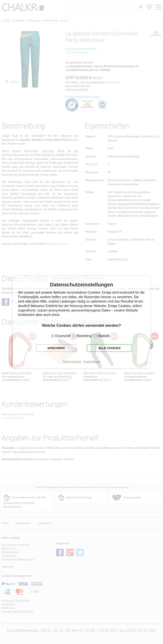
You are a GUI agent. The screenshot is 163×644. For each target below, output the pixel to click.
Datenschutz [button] (72, 362)
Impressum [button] (92, 362)
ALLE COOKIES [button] (109, 348)
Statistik (104, 336)
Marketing (84, 336)
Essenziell (63, 336)
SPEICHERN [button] (56, 348)
